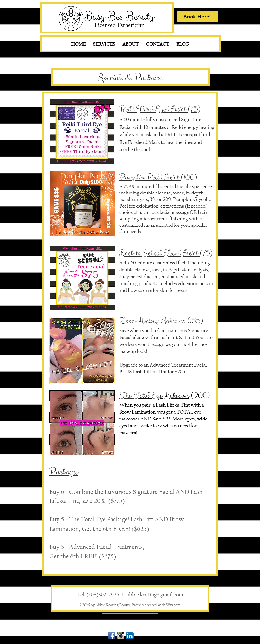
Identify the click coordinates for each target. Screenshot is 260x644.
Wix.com (173, 605)
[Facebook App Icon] (112, 636)
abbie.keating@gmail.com (155, 595)
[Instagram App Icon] (121, 636)
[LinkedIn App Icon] (130, 636)
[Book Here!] (197, 17)
